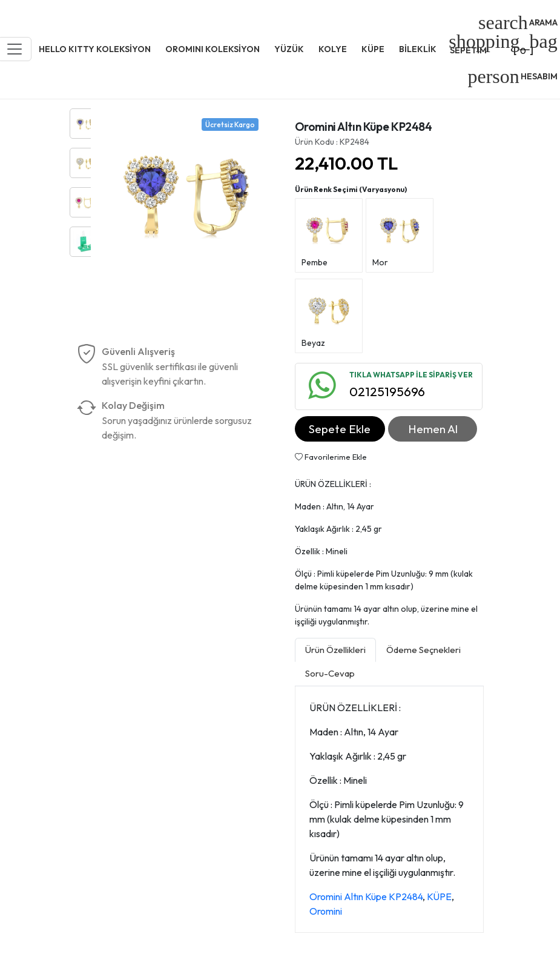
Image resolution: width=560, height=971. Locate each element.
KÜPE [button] (373, 49)
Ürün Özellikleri (335, 650)
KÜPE (439, 896)
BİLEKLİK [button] (418, 49)
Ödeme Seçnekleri (423, 650)
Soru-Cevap (330, 673)
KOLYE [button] (333, 49)
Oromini (326, 911)
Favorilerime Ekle (331, 457)
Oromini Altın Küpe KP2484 (366, 896)
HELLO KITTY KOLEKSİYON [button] (95, 49)
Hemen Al (433, 429)
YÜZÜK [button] (289, 49)
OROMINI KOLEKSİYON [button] (212, 49)
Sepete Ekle (340, 429)
